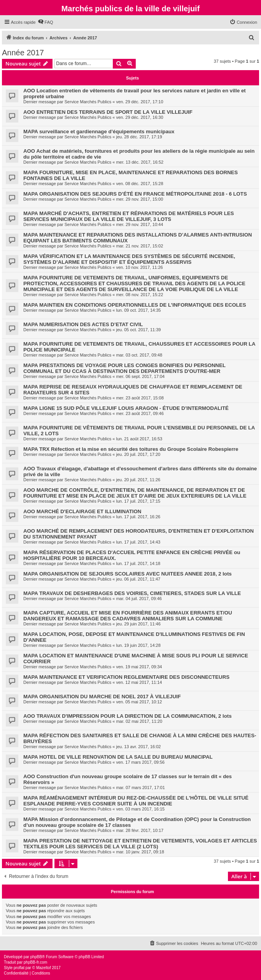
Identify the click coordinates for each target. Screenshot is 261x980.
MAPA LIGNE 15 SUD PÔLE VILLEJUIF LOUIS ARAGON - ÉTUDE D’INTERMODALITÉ (126, 408)
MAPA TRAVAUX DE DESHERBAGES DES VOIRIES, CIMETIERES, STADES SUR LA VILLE (132, 593)
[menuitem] (46, 22)
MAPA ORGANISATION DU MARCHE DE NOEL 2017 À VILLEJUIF (102, 697)
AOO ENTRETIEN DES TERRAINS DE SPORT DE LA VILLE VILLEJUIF (108, 112)
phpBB (36, 957)
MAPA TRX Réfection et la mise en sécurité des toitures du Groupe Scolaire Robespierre (131, 449)
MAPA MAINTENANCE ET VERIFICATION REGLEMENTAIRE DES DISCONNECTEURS (126, 677)
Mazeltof (44, 968)
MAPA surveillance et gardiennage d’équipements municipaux (99, 132)
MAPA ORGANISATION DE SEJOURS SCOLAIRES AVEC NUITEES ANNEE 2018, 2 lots (128, 574)
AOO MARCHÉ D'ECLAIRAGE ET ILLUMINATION (82, 511)
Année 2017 (23, 53)
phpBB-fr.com (36, 962)
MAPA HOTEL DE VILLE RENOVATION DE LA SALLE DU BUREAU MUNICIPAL (118, 757)
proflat (19, 968)
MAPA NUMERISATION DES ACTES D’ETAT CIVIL (83, 324)
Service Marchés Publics (88, 102)
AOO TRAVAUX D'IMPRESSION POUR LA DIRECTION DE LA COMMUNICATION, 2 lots (128, 716)
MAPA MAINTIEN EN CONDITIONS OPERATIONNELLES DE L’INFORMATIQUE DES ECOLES (135, 305)
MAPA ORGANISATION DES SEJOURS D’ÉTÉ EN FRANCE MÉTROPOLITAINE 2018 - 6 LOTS (135, 194)
